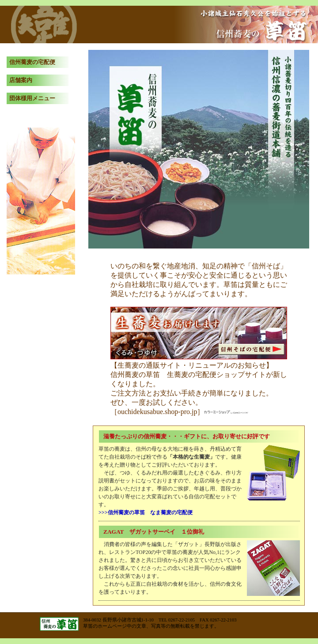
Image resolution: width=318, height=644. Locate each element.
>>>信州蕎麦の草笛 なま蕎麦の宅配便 (146, 512)
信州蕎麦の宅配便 (32, 62)
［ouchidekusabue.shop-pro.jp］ (179, 412)
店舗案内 (21, 80)
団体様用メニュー (32, 98)
